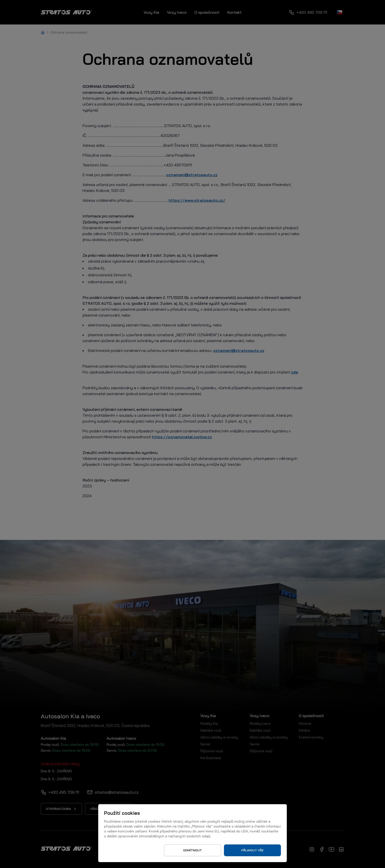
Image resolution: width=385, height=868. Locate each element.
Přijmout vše (252, 850)
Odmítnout (192, 850)
